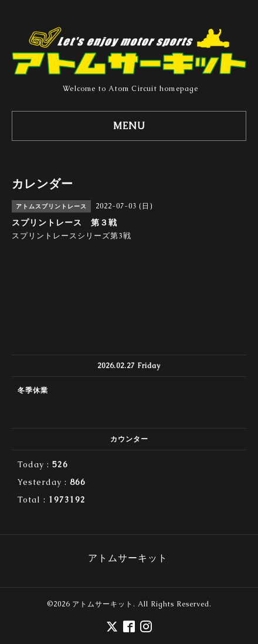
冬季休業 (33, 390)
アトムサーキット (103, 604)
